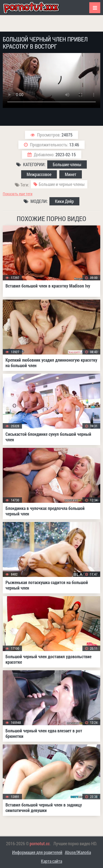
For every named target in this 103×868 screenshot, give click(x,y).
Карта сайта (51, 861)
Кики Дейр (64, 201)
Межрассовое (39, 174)
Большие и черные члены (62, 184)
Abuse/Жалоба (78, 852)
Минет (71, 174)
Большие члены (67, 164)
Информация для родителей (37, 852)
